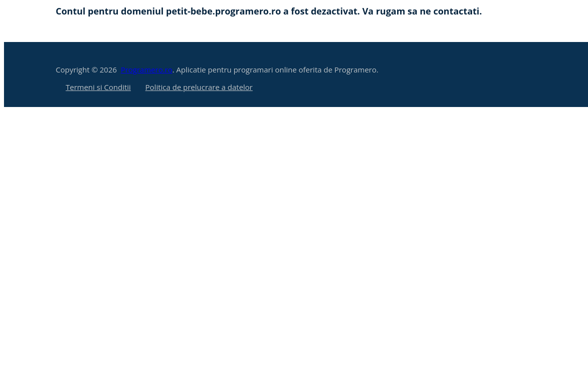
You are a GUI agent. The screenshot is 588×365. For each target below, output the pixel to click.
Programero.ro (147, 69)
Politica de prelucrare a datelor (199, 87)
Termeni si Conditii (98, 87)
